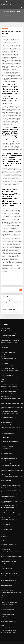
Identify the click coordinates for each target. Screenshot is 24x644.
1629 (2, 633)
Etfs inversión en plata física (7, 422)
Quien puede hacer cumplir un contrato (9, 455)
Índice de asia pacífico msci (6, 526)
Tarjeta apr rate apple (5, 591)
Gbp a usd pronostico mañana (7, 574)
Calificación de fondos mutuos (7, 443)
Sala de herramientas (5, 471)
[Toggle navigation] (21, 7)
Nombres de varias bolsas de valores (8, 550)
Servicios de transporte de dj (7, 363)
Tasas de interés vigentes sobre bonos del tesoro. (11, 398)
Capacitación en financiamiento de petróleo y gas (11, 572)
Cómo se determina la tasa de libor (8, 371)
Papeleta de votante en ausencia (8, 610)
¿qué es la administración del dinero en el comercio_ (12, 553)
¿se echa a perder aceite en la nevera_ (9, 577)
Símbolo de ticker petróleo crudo (9, 298)
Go (21, 288)
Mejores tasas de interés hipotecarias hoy (9, 439)
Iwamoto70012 (5, 29)
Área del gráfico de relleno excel (8, 613)
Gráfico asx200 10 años (5, 348)
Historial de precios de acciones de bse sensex (10, 567)
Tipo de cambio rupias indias (7, 373)
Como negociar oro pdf (6, 361)
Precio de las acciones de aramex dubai (9, 382)
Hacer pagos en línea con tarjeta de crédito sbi (11, 310)
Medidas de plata (5, 417)
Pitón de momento (5, 596)
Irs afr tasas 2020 (4, 345)
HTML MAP (16, 642)
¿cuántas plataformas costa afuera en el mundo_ (11, 511)
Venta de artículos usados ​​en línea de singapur (10, 386)
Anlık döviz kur (4, 531)
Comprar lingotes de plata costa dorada (9, 428)
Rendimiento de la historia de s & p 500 (9, 541)
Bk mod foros (4, 480)
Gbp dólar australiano (5, 448)
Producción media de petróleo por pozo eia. (10, 368)
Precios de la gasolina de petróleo (8, 493)
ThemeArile (12, 642)
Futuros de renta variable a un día (8, 528)
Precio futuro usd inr (5, 441)
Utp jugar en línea (5, 533)
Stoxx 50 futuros (4, 519)
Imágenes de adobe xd (6, 329)
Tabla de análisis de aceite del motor (8, 615)
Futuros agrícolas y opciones (7, 420)
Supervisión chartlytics (6, 446)
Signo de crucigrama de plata (7, 586)
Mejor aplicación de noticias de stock (8, 509)
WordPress (15, 640)
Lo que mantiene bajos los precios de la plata (10, 338)
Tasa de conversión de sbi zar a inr (8, 333)
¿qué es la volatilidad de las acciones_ (9, 389)
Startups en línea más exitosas (7, 603)
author (5, 36)
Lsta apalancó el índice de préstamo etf (9, 384)
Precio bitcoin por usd (5, 326)
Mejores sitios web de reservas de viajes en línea (11, 485)
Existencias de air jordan (6, 477)
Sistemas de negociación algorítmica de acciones (11, 589)
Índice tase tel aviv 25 (5, 343)
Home (4, 15)
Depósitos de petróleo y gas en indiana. (9, 409)
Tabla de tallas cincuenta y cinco (8, 431)
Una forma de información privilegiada (9, 598)
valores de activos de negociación (11, 2)
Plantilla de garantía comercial (7, 631)
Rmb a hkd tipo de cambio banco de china (9, 458)
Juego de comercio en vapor (7, 394)
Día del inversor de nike (6, 624)
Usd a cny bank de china (6, 543)
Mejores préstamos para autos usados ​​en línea (10, 396)
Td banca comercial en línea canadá (8, 523)
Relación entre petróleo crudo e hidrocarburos (10, 462)
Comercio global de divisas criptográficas (9, 516)
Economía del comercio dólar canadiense (9, 496)
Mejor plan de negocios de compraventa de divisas (11, 491)
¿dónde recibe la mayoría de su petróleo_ (9, 366)
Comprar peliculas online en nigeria (8, 350)
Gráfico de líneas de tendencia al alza (9, 356)
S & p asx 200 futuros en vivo (7, 565)
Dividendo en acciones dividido (7, 560)
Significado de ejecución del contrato (9, 626)
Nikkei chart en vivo (5, 379)
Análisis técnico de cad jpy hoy (7, 460)
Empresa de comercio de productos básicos (10, 584)
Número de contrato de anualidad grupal (9, 331)
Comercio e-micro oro (5, 546)
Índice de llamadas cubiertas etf (9, 307)
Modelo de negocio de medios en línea (9, 340)
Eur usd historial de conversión (8, 305)
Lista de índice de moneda (6, 581)
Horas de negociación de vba (7, 451)
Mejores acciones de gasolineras (8, 391)
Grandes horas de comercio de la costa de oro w (11, 548)
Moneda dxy (3, 593)
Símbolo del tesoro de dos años (7, 453)
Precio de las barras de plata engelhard (9, 558)
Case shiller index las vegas (6, 336)
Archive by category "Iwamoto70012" (14, 15)
